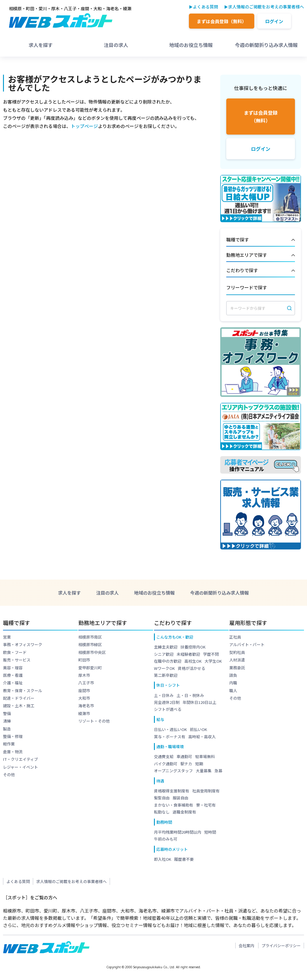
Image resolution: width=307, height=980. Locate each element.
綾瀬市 (84, 713)
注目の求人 (116, 45)
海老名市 (86, 706)
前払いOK (198, 729)
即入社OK (163, 859)
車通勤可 (184, 756)
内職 (233, 683)
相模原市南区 (90, 637)
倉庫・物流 (13, 752)
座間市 (84, 691)
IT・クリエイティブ (20, 759)
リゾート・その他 (94, 721)
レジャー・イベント (20, 767)
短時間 (210, 832)
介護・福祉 (13, 683)
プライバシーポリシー (281, 946)
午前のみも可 (166, 839)
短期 (199, 764)
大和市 (84, 698)
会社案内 (246, 946)
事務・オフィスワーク (23, 644)
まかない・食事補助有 (174, 805)
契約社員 (237, 652)
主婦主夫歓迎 (166, 647)
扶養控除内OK (193, 647)
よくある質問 (205, 7)
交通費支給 (164, 756)
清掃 (7, 721)
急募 (218, 771)
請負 (233, 675)
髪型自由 (162, 798)
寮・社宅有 (206, 805)
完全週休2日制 (167, 702)
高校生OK (193, 661)
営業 (7, 637)
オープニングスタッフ (173, 771)
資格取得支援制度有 (172, 791)
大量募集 (204, 771)
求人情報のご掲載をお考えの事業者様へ (266, 7)
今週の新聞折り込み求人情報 (266, 45)
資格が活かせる (191, 668)
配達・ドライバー (19, 698)
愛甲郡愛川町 (90, 668)
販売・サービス (17, 660)
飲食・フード (15, 652)
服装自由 (180, 798)
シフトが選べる (168, 709)
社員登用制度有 (206, 791)
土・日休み (164, 695)
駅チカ (186, 764)
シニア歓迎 (164, 654)
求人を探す (41, 45)
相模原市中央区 (92, 652)
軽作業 (9, 744)
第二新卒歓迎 (166, 675)
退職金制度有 (184, 812)
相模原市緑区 (90, 644)
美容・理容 (13, 668)
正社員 (235, 637)
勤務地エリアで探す (261, 255)
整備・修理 (13, 736)
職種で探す (261, 240)
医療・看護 (13, 675)
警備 (7, 713)
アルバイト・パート (247, 644)
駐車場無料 (205, 756)
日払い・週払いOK (170, 729)
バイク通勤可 (166, 764)
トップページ (84, 126)
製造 (7, 729)
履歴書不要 (184, 859)
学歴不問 (211, 654)
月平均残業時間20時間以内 (178, 832)
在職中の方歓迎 (168, 661)
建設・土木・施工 (19, 706)
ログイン (274, 21)
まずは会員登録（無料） (222, 21)
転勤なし (162, 812)
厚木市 (84, 675)
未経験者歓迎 (188, 654)
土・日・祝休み (190, 695)
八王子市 (86, 683)
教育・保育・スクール (23, 691)
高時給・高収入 (202, 737)
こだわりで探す (261, 271)
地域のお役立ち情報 (191, 45)
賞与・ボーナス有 (170, 737)
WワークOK (164, 668)
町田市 (84, 660)
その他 (9, 775)
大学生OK (213, 661)
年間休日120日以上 (199, 702)
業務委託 (237, 668)
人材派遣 (237, 660)
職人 (233, 691)
